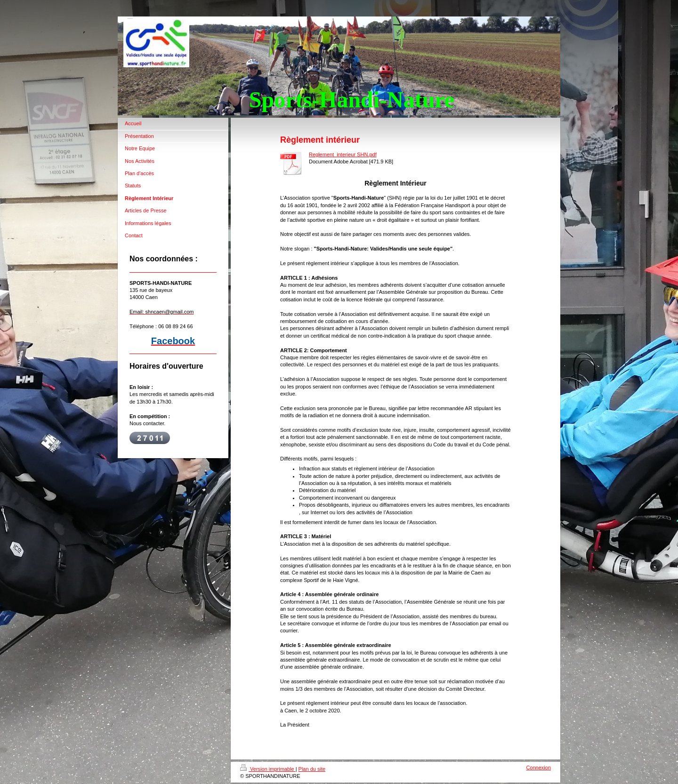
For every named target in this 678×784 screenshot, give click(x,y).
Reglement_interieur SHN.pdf (343, 154)
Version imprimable (268, 769)
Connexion (538, 768)
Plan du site (312, 769)
